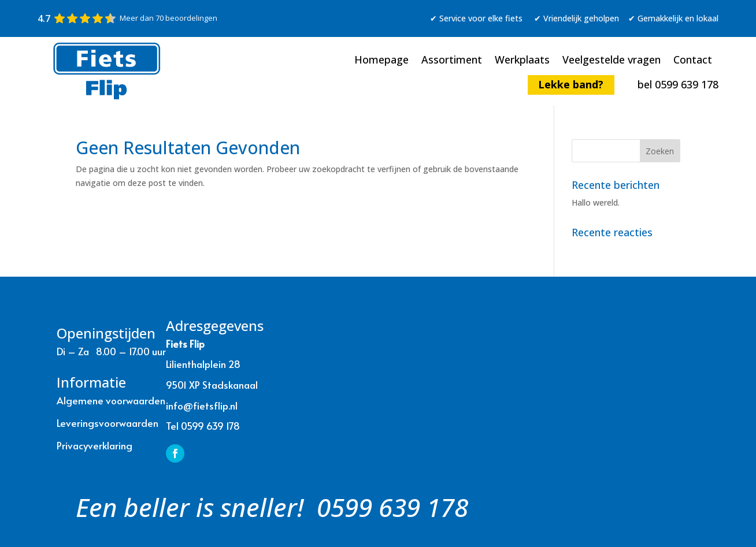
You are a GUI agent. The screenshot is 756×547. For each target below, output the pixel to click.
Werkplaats (522, 61)
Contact (693, 61)
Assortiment (452, 61)
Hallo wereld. (596, 202)
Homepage (381, 61)
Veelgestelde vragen (612, 61)
